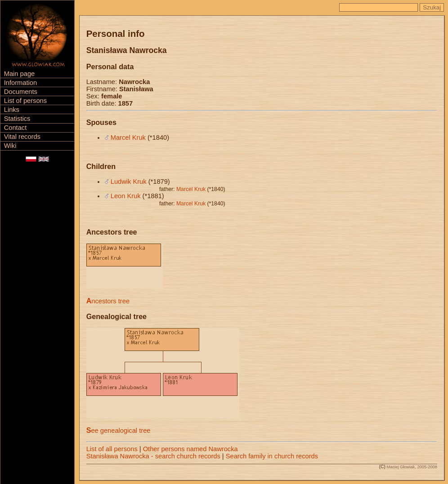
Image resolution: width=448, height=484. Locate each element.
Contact (16, 128)
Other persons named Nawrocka (190, 449)
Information (20, 83)
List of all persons (112, 449)
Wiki (10, 146)
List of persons (25, 101)
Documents (21, 92)
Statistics (17, 119)
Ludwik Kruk (129, 182)
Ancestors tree (108, 301)
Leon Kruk (126, 196)
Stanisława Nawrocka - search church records (153, 456)
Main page (19, 74)
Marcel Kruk (128, 138)
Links (12, 110)
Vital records (22, 137)
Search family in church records (272, 456)
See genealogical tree (119, 431)
